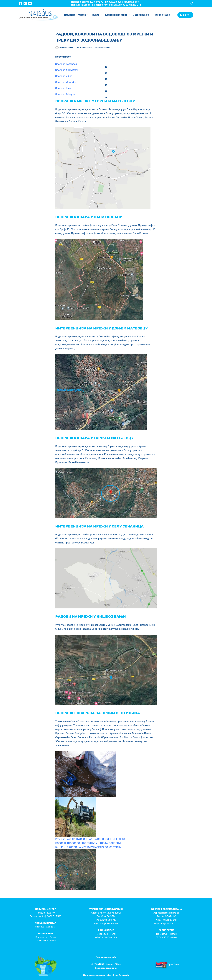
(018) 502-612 (170, 920)
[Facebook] (20, 3)
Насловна (69, 15)
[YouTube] (30, 3)
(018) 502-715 (109, 920)
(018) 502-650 (169, 916)
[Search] (192, 3)
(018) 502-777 (48, 913)
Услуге (97, 15)
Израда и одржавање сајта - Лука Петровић (106, 975)
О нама (84, 15)
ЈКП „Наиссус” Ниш (110, 964)
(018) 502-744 (108, 916)
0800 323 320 (54, 916)
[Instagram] (25, 3)
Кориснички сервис (118, 15)
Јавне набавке (143, 15)
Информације (165, 15)
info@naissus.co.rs (109, 923)
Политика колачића (106, 957)
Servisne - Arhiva (103, 48)
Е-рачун (185, 15)
